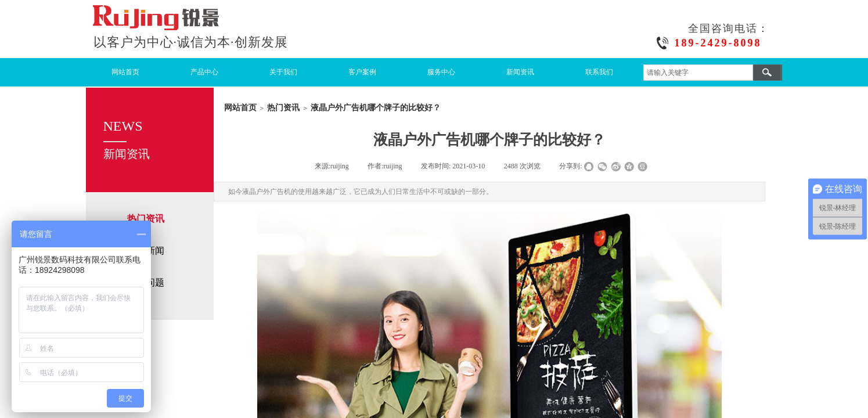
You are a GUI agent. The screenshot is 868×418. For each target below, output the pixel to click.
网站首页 (125, 72)
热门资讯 (283, 107)
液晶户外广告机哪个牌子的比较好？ (376, 107)
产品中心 (204, 72)
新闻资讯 (520, 72)
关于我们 (283, 72)
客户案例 (362, 72)
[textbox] (698, 73)
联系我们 (599, 72)
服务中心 (441, 72)
